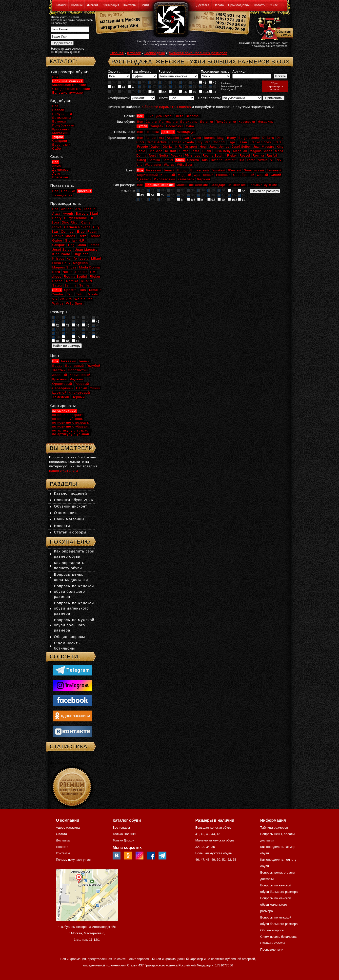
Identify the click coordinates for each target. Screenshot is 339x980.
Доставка (203, 5)
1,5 (122, 91)
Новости (259, 5)
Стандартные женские (228, 185)
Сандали (157, 126)
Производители (239, 5)
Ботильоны (189, 122)
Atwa (185, 138)
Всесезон (193, 116)
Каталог (61, 5)
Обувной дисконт (71, 506)
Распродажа (155, 53)
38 (172, 82)
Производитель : (215, 71)
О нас (274, 5)
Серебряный (244, 175)
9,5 (183, 92)
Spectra (193, 160)
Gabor (155, 147)
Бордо (183, 170)
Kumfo (183, 151)
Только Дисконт (124, 840)
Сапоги (151, 122)
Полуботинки (226, 122)
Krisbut (171, 151)
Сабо (190, 126)
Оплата (219, 5)
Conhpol (219, 142)
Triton (251, 160)
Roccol (245, 156)
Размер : (166, 71)
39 (182, 82)
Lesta (195, 151)
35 (142, 82)
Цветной (144, 179)
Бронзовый (200, 170)
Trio (241, 160)
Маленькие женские (192, 185)
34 (132, 82)
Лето (179, 116)
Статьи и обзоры (70, 532)
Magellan (240, 151)
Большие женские (160, 185)
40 (193, 82)
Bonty (232, 138)
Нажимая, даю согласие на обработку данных (68, 50)
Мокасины (266, 122)
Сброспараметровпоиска (275, 86)
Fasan (242, 142)
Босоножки (175, 126)
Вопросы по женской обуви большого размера (74, 591)
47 (152, 87)
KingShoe (155, 151)
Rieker (232, 156)
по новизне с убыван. (71, 426)
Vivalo (263, 160)
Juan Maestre (264, 147)
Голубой (219, 170)
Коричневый (148, 175)
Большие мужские (263, 185)
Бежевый (154, 170)
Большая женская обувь (213, 827)
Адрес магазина (68, 827)
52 (203, 87)
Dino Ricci (70, 222)
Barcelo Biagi (214, 138)
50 (182, 87)
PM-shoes (193, 156)
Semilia (154, 160)
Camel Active (157, 142)
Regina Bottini (214, 156)
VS (272, 160)
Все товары (121, 827)
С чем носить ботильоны (279, 937)
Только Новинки (124, 834)
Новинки (77, 5)
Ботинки (207, 122)
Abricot (151, 138)
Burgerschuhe (249, 138)
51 (193, 87)
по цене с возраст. (68, 415)
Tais (205, 160)
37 (162, 82)
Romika (258, 156)
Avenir (197, 138)
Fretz (278, 142)
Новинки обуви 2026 (74, 500)
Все (140, 116)
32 (112, 82)
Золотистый (254, 170)
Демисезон (165, 116)
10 (193, 92)
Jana (213, 147)
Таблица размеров (274, 827)
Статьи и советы (272, 943)
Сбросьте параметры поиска (167, 107)
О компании (66, 513)
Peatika (176, 156)
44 (122, 87)
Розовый (223, 175)
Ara (162, 138)
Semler (168, 160)
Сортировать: (210, 98)
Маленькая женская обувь (215, 840)
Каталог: (64, 61)
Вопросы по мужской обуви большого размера (74, 625)
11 (213, 92)
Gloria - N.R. (172, 147)
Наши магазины (69, 519)
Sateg (142, 160)
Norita (163, 156)
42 (213, 82)
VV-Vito (66, 299)
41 (203, 82)
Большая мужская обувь (214, 853)
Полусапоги (169, 122)
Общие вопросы (70, 637)
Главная (117, 53)
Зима (150, 116)
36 (152, 82)
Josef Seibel (241, 147)
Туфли (142, 126)
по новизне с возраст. (71, 422)
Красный (168, 175)
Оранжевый (204, 175)
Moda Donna (89, 267)
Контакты (130, 5)
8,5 (163, 92)
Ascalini (173, 138)
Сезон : (114, 71)
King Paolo (61, 254)
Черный (204, 179)
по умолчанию (64, 411)
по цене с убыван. (68, 419)
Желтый (235, 170)
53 (213, 87)
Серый (262, 175)
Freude (143, 147)
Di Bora (268, 138)
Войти (145, 5)
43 (112, 87)
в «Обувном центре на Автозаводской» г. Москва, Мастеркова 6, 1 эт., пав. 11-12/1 (87, 933)
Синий (276, 175)
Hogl (203, 147)
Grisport (191, 147)
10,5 (204, 92)
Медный (184, 175)
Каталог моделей (71, 493)
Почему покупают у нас (73, 860)
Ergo (231, 142)
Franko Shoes (260, 142)
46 (142, 87)
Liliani (206, 151)
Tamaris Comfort (223, 160)
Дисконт (92, 5)
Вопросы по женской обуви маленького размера (74, 608)
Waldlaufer (153, 165)
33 (122, 82)
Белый (169, 170)
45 (132, 87)
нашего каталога (64, 471)
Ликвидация (111, 5)
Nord (153, 156)
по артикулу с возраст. (72, 430)
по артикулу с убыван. (71, 434)
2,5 (142, 91)
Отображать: (119, 98)
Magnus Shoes (261, 151)
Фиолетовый (165, 179)
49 (172, 87)
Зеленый (274, 170)
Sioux (180, 160)
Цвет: (163, 98)
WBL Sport (185, 165)
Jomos (224, 147)
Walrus (169, 165)
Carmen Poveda (182, 142)
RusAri (272, 156)
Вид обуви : (141, 71)
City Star (203, 142)
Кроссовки (247, 122)
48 (162, 87)
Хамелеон (186, 179)
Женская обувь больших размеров (198, 53)
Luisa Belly (222, 151)
